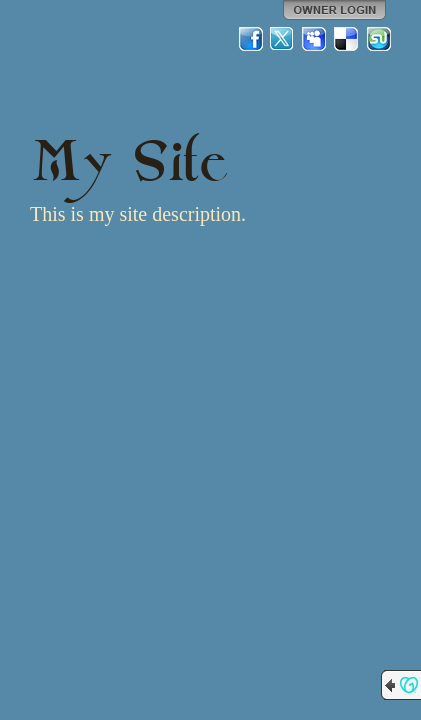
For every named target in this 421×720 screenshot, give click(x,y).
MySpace (315, 39)
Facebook (251, 39)
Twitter (283, 39)
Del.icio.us (347, 39)
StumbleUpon (379, 39)
